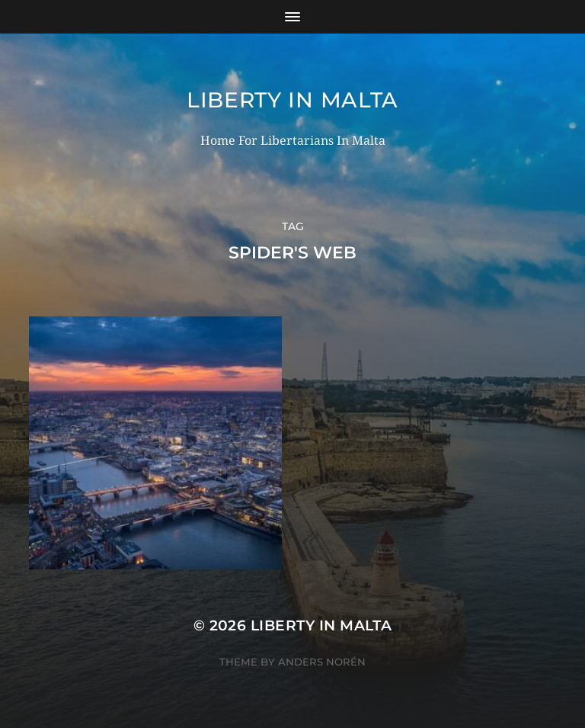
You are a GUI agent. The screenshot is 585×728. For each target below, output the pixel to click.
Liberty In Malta (292, 100)
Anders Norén (322, 662)
